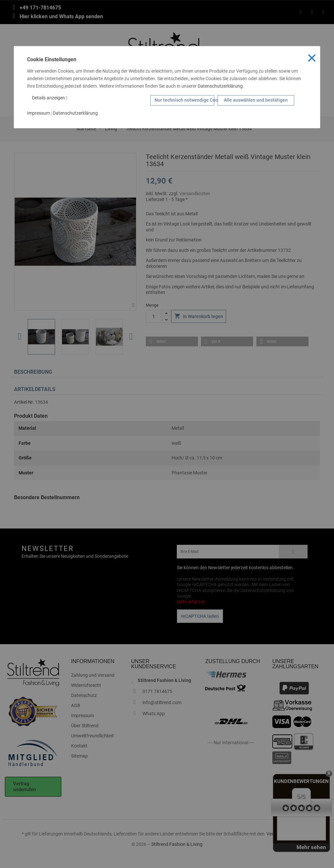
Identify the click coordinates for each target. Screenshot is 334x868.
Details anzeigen (50, 98)
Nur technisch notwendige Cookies (184, 100)
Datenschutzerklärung (220, 86)
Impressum (38, 113)
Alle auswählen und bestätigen (256, 100)
